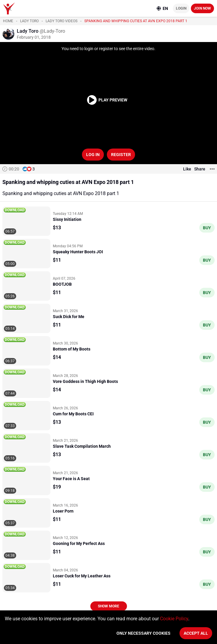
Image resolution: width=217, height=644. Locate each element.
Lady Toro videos (62, 21)
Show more (108, 606)
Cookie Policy (174, 619)
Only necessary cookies (143, 633)
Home (8, 21)
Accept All (196, 633)
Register (121, 155)
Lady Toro (29, 21)
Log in (93, 155)
